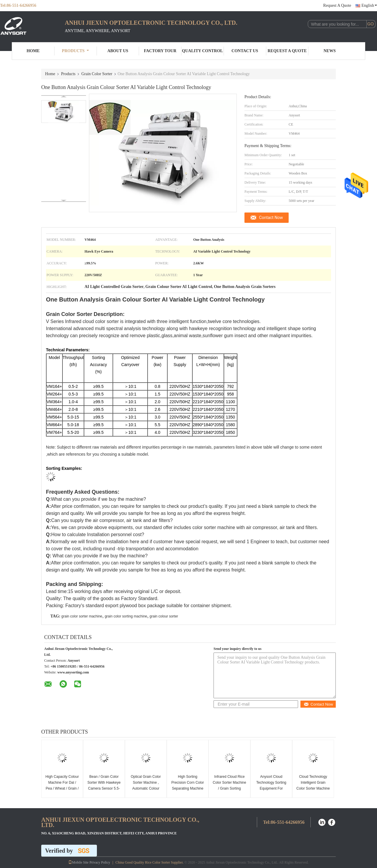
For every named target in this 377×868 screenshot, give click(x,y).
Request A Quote (337, 5)
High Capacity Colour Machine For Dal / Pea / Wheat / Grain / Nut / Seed (62, 785)
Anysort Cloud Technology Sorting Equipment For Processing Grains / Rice (271, 788)
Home (33, 51)
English (369, 5)
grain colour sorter (164, 616)
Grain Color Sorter (97, 74)
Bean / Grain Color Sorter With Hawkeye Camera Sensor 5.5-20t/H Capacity (104, 785)
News (330, 51)
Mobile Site (78, 862)
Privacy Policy (100, 862)
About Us (118, 51)
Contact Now (271, 218)
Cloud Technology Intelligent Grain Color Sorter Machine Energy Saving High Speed (313, 788)
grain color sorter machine (82, 616)
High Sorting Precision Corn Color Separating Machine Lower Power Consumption (188, 788)
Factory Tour (160, 51)
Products (75, 51)
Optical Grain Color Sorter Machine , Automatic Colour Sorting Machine (146, 785)
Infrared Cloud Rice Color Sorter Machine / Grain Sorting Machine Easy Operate (229, 788)
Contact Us (245, 51)
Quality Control (202, 51)
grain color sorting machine (126, 616)
